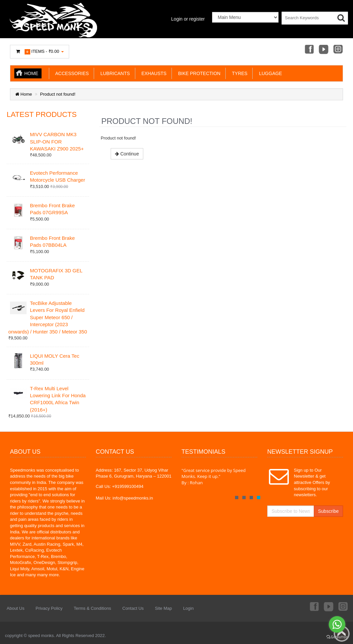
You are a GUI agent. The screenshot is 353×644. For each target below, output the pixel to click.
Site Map (163, 608)
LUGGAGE (269, 73)
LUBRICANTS (114, 73)
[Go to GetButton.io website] (337, 637)
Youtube (323, 50)
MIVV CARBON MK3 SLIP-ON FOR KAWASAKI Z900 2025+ (57, 141)
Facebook (309, 50)
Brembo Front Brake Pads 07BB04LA (52, 241)
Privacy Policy (49, 608)
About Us (15, 608)
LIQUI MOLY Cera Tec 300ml (55, 359)
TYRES (238, 73)
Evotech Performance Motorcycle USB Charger (58, 176)
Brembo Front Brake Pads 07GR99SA (52, 209)
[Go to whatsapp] (337, 624)
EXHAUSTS (153, 73)
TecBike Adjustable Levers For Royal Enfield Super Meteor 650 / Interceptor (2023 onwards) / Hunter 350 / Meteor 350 (48, 317)
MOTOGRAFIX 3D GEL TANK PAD (56, 274)
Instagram (338, 50)
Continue (127, 154)
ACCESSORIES (71, 73)
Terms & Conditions (93, 608)
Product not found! (58, 94)
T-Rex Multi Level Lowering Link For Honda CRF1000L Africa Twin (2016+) (58, 399)
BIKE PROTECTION (198, 73)
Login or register (188, 19)
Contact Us (133, 608)
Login (188, 608)
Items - (40, 52)
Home (31, 73)
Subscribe (328, 511)
